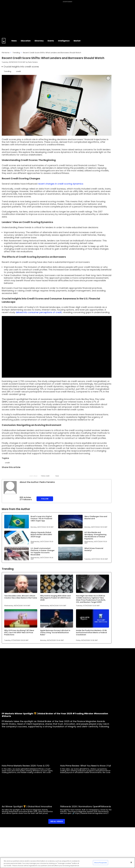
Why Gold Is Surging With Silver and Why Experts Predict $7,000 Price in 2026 (55, 598)
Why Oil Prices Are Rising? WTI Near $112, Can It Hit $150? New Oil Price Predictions (19, 633)
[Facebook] (27, 473)
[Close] (131, 862)
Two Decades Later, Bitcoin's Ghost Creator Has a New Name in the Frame (21, 597)
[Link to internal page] (10, 488)
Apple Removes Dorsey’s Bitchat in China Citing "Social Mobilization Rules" (55, 633)
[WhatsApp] (39, 473)
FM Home (6, 53)
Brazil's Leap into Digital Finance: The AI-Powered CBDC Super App (41, 519)
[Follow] (45, 474)
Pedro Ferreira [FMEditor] (33, 62)
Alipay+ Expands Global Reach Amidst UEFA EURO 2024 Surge (41, 535)
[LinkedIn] (10, 473)
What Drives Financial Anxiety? (94, 549)
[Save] (57, 474)
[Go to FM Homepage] (4, 41)
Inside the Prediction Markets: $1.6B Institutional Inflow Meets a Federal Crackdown (91, 633)
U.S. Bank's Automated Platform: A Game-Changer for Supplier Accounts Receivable (43, 551)
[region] (67, 863)
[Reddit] (51, 473)
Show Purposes (100, 863)
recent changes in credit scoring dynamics (60, 184)
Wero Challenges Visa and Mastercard (96, 518)
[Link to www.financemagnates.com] (17, 522)
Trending (16, 53)
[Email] (16, 473)
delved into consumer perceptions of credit (39, 312)
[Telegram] (22, 473)
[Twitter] (4, 473)
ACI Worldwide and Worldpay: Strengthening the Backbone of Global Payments (95, 536)
